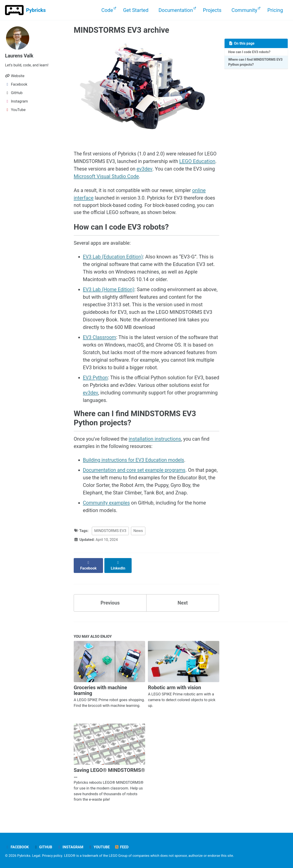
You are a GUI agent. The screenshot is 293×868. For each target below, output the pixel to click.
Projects (212, 10)
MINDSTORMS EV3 (110, 535)
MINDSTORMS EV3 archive (121, 30)
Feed (124, 847)
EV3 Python (96, 380)
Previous (110, 602)
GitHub (44, 847)
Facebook (17, 847)
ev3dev (171, 169)
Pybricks (36, 10)
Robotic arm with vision (174, 687)
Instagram (72, 847)
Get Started (136, 10)
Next (183, 602)
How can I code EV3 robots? (250, 52)
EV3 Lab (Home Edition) (110, 292)
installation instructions (157, 442)
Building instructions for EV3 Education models (135, 464)
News (138, 535)
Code (107, 10)
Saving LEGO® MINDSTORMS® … (109, 773)
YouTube (101, 847)
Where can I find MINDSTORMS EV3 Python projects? (253, 63)
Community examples (107, 507)
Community (244, 10)
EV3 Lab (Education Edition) (114, 259)
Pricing (275, 10)
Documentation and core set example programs (136, 474)
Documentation (176, 10)
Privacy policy (53, 855)
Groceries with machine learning (100, 690)
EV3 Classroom (100, 340)
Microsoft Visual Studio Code (138, 177)
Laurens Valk (20, 56)
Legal (37, 855)
